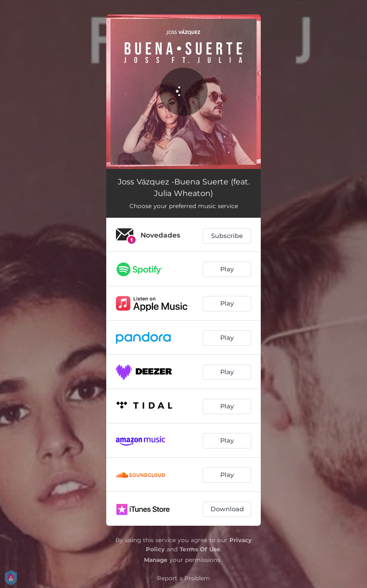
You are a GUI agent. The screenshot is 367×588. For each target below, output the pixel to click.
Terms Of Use (200, 549)
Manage (156, 560)
